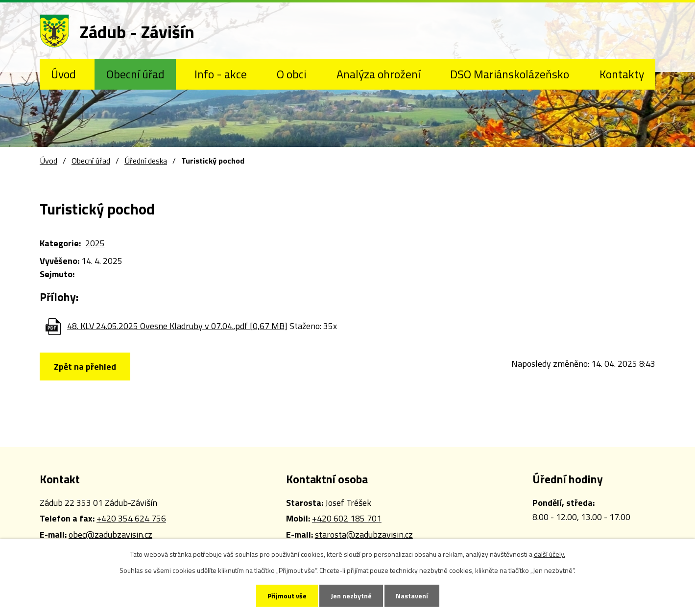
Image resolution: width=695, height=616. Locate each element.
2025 (95, 243)
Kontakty (622, 74)
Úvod (63, 74)
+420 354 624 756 (131, 518)
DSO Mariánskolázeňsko (510, 74)
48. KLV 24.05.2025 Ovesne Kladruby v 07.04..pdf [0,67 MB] (177, 326)
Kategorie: (60, 243)
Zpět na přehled (85, 367)
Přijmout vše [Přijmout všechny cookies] (287, 596)
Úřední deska (146, 161)
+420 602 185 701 (347, 518)
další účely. (550, 554)
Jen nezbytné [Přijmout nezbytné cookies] (351, 596)
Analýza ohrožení (378, 74)
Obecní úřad (135, 74)
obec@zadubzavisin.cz (110, 534)
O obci (291, 74)
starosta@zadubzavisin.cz (364, 534)
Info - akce (221, 74)
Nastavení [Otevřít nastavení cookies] (412, 596)
